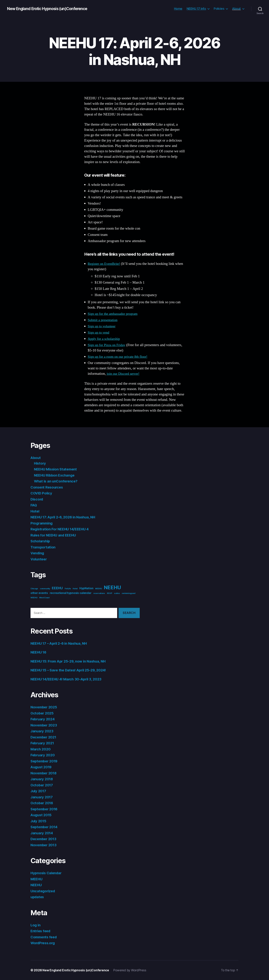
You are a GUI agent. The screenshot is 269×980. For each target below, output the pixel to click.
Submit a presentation (104, 320)
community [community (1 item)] (45, 589)
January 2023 (42, 731)
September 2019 (45, 761)
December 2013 (44, 839)
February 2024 (43, 719)
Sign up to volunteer (102, 326)
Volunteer (39, 559)
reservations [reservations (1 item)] (99, 593)
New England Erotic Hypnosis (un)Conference (50, 9)
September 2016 (45, 809)
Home (178, 9)
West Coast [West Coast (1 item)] (44, 598)
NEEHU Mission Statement (57, 469)
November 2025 (45, 707)
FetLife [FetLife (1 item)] (68, 589)
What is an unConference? (57, 481)
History (40, 463)
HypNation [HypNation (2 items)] (86, 588)
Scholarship (41, 541)
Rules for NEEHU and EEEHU (55, 535)
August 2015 (42, 815)
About (236, 9)
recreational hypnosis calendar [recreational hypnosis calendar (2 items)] (71, 593)
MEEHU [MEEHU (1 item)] (99, 589)
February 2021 (43, 743)
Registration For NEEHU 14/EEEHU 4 (61, 529)
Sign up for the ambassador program (114, 314)
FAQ (34, 505)
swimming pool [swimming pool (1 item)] (129, 593)
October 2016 (42, 803)
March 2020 (41, 749)
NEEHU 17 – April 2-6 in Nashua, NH (61, 643)
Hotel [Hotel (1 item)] (75, 589)
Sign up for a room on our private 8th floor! (119, 357)
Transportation (44, 547)
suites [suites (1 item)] (117, 593)
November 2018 (44, 773)
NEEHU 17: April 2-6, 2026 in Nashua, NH (65, 517)
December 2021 (44, 737)
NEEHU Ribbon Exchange (55, 475)
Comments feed (45, 937)
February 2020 (43, 755)
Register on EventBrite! (105, 264)
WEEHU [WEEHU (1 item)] (34, 598)
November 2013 (44, 845)
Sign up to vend (99, 332)
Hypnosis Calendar (47, 873)
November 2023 (45, 725)
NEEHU (37, 885)
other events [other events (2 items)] (39, 593)
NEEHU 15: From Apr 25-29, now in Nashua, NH (70, 661)
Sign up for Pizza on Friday (108, 345)
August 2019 (42, 767)
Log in (36, 925)
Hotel (35, 511)
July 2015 (39, 821)
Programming (42, 523)
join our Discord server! (124, 374)
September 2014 (45, 827)
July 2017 (39, 791)
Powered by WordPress (132, 970)
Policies (219, 9)
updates (38, 897)
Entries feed (41, 931)
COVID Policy (42, 493)
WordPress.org (44, 943)
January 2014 (42, 833)
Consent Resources (47, 487)
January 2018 (42, 779)
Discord (37, 499)
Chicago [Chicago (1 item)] (34, 589)
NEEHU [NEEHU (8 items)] (112, 587)
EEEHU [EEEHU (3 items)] (57, 588)
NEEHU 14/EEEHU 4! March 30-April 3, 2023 (68, 679)
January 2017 (42, 797)
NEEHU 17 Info (196, 9)
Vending (38, 553)
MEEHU (37, 879)
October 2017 (42, 785)
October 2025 (43, 713)
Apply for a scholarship (105, 339)
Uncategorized (43, 891)
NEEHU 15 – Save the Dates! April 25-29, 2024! (71, 670)
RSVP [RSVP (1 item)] (110, 593)
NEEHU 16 (39, 652)
